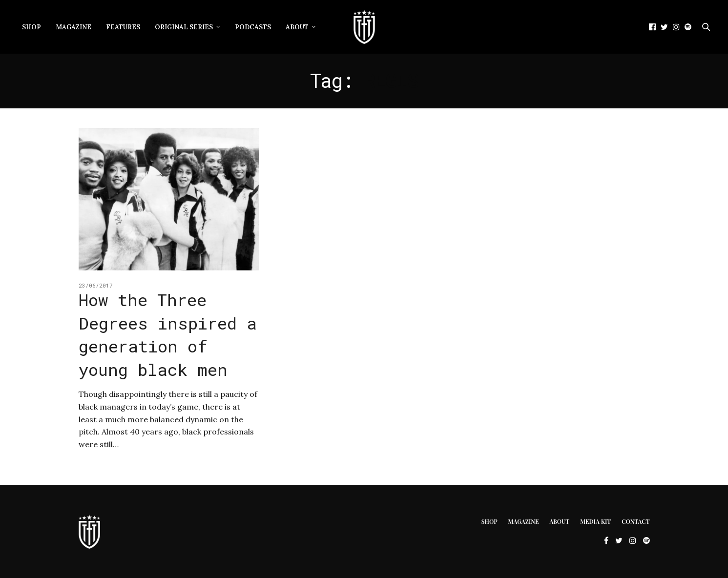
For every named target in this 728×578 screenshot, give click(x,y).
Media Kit (595, 521)
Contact (635, 521)
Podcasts (253, 27)
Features (123, 27)
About (297, 27)
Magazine (73, 27)
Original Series (184, 27)
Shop (31, 27)
